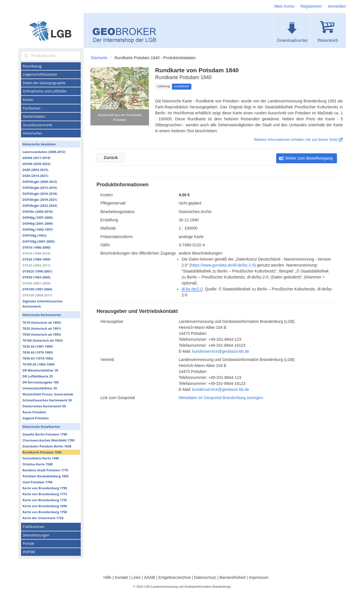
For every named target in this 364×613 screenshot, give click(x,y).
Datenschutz (205, 577)
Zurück (111, 157)
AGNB (150, 577)
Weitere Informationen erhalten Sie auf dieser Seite (298, 140)
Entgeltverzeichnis (175, 577)
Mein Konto (285, 6)
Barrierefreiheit (233, 577)
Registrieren (311, 6)
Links (136, 577)
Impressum (259, 577)
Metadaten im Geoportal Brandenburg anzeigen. (221, 398)
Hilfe (107, 577)
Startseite (99, 58)
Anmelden (337, 6)
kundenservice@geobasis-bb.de (221, 351)
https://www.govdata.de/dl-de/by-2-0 (223, 265)
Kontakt (121, 577)
